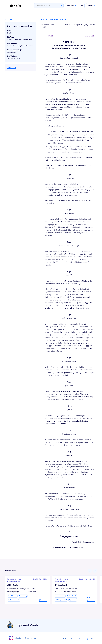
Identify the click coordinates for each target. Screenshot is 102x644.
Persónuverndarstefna (78, 639)
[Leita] (61, 6)
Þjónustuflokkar (30, 638)
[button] (72, 6)
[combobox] (49, 6)
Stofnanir (66, 639)
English (91, 639)
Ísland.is (18, 638)
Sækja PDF (12, 67)
